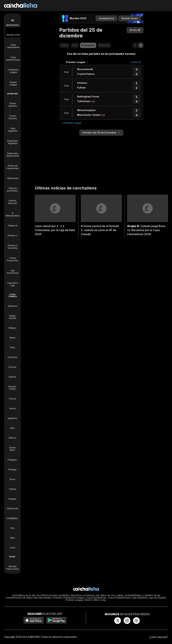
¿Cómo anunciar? (158, 637)
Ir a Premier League (72, 123)
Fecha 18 (136, 62)
